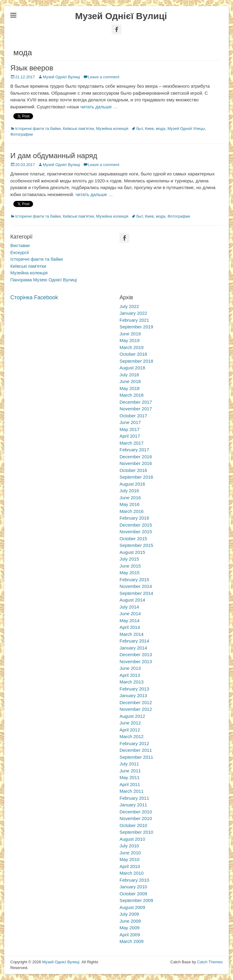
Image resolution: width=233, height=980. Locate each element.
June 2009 (130, 921)
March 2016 (132, 511)
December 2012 (136, 702)
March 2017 (132, 443)
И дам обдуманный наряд (54, 156)
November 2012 (136, 709)
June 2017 (130, 422)
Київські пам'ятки (78, 129)
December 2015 (136, 525)
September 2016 (136, 477)
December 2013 (136, 654)
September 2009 (136, 900)
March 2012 (132, 736)
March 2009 (132, 941)
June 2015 (130, 566)
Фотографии (22, 134)
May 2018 (130, 388)
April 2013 (130, 675)
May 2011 (130, 777)
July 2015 (129, 559)
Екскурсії (20, 252)
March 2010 (132, 873)
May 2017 (130, 429)
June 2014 (130, 614)
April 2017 (130, 436)
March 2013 (132, 682)
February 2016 (134, 518)
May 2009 (130, 928)
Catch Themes (210, 962)
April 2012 (130, 730)
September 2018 (136, 361)
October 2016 (133, 470)
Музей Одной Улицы (186, 129)
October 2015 (133, 539)
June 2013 (130, 668)
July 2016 (129, 491)
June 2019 (130, 334)
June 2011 (130, 771)
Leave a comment (104, 77)
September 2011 (136, 757)
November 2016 (136, 463)
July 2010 (129, 846)
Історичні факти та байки (38, 129)
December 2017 (136, 402)
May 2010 (130, 859)
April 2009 (130, 935)
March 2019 (132, 347)
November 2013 (136, 661)
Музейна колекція (112, 129)
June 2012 (130, 723)
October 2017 (133, 416)
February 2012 (134, 743)
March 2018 (132, 395)
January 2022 (133, 313)
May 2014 (130, 621)
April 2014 (130, 627)
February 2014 (134, 641)
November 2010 (136, 818)
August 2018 (132, 368)
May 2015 (130, 573)
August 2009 (132, 907)
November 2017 (136, 409)
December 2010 (136, 812)
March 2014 (132, 634)
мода (161, 129)
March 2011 (132, 791)
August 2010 (132, 839)
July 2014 (129, 607)
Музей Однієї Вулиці (121, 16)
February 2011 (134, 798)
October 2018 (133, 354)
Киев (149, 129)
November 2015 (136, 532)
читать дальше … (99, 107)
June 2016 (130, 498)
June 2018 (130, 381)
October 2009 (133, 894)
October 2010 (133, 825)
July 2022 (129, 306)
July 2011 (129, 764)
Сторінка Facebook (34, 297)
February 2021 (134, 320)
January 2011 (133, 805)
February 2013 (134, 689)
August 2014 (132, 600)
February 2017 (134, 450)
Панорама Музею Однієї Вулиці (44, 280)
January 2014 (133, 648)
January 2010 (133, 887)
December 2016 (136, 457)
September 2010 (136, 832)
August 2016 (132, 484)
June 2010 (130, 853)
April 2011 (130, 784)
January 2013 (133, 695)
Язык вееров (32, 68)
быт (139, 129)
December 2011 (136, 750)
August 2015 (132, 552)
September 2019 (136, 327)
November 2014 (136, 586)
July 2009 (129, 914)
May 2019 (130, 340)
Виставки (20, 245)
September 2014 (136, 593)
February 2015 (134, 580)
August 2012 (132, 716)
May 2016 (130, 504)
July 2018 (129, 375)
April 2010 (130, 866)
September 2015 (136, 545)
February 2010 (134, 880)
